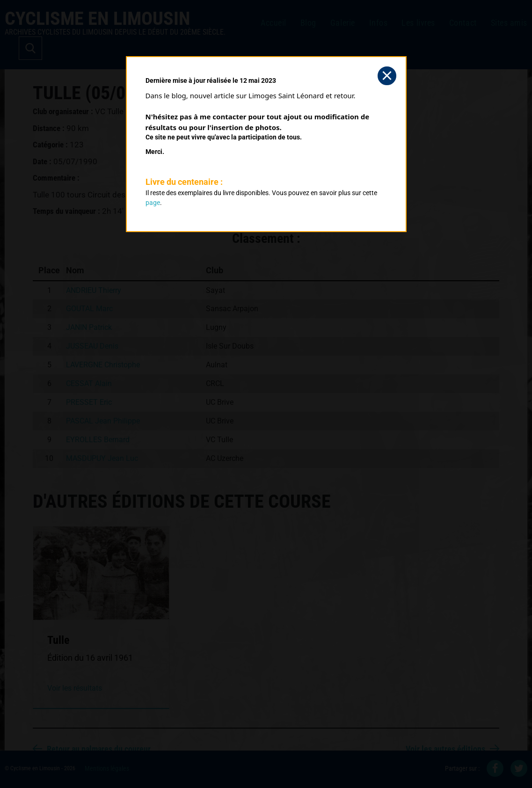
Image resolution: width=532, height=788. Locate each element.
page (153, 203)
